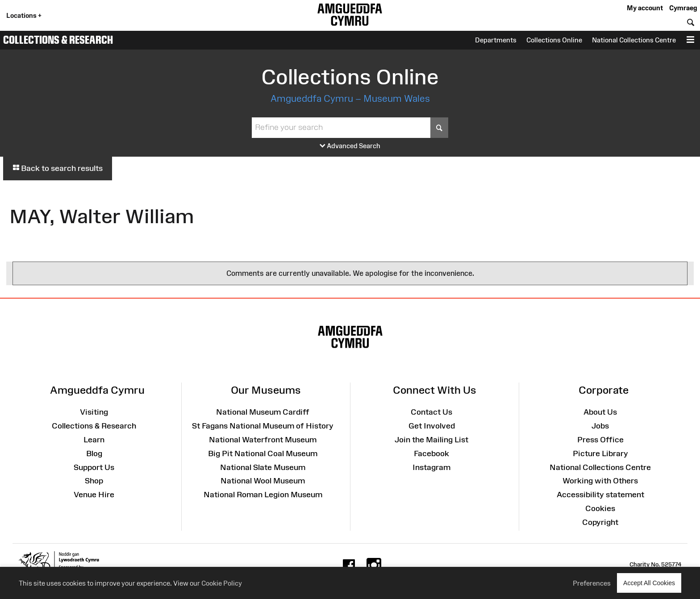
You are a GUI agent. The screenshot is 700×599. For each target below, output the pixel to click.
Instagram (431, 467)
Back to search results (58, 168)
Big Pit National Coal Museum (263, 453)
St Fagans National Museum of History (263, 426)
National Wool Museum (263, 481)
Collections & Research (58, 40)
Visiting (94, 412)
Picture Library (600, 453)
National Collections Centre (634, 40)
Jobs (600, 426)
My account (645, 8)
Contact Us (431, 412)
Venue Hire (94, 495)
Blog (94, 453)
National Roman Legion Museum (263, 495)
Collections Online (554, 40)
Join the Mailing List (431, 440)
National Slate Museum (263, 467)
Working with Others (600, 481)
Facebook (431, 453)
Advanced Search (350, 146)
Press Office (600, 440)
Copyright (600, 522)
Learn (94, 440)
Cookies (600, 508)
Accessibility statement (600, 495)
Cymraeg (683, 8)
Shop (94, 481)
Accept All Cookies (649, 583)
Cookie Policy (222, 583)
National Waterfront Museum (263, 440)
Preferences (592, 583)
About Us (600, 412)
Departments (496, 40)
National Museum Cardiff (263, 412)
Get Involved (432, 426)
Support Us (94, 467)
